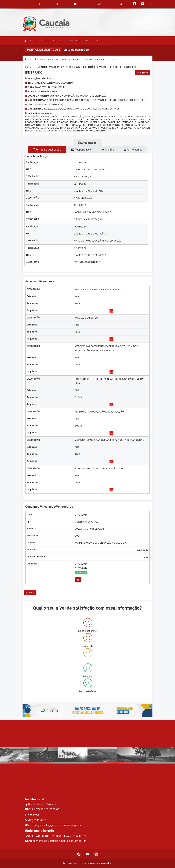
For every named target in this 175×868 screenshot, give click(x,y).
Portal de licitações (71, 59)
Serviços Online (58, 41)
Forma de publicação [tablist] (47, 150)
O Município (45, 41)
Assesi (75, 863)
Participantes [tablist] (133, 150)
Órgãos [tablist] (108, 150)
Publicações (89, 41)
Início (28, 59)
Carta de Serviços (102, 41)
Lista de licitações (94, 59)
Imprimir (143, 72)
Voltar (30, 593)
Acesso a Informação (46, 59)
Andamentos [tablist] (87, 143)
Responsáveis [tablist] (81, 150)
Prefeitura (33, 41)
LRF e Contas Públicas (73, 41)
